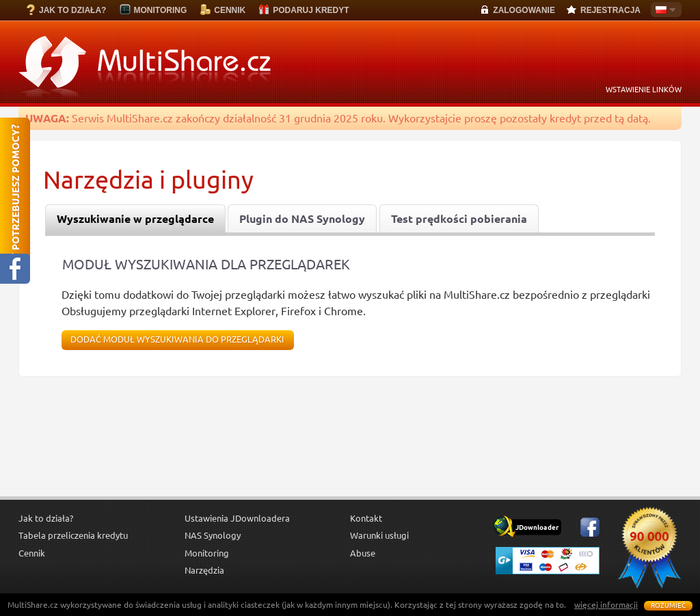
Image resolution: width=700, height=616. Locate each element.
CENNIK (230, 10)
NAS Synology (213, 535)
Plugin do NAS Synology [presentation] (302, 219)
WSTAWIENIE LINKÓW (644, 90)
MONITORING (160, 10)
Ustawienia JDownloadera (237, 518)
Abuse (363, 553)
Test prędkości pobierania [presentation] (459, 219)
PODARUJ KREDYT (311, 10)
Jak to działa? (46, 518)
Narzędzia (204, 570)
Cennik (32, 553)
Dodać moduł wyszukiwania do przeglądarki (177, 339)
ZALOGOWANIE (524, 10)
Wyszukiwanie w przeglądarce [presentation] (135, 219)
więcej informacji (606, 605)
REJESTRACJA (610, 10)
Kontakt (366, 518)
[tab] (135, 219)
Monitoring (207, 553)
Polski (663, 11)
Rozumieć (668, 605)
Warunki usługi (379, 535)
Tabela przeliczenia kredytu (73, 535)
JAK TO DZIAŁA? (72, 10)
